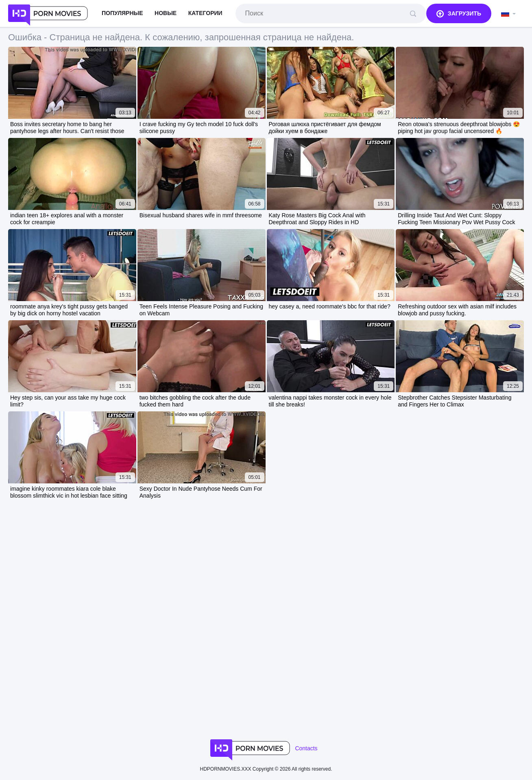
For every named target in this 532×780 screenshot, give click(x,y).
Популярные (122, 13)
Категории (205, 13)
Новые (166, 13)
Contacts (306, 748)
